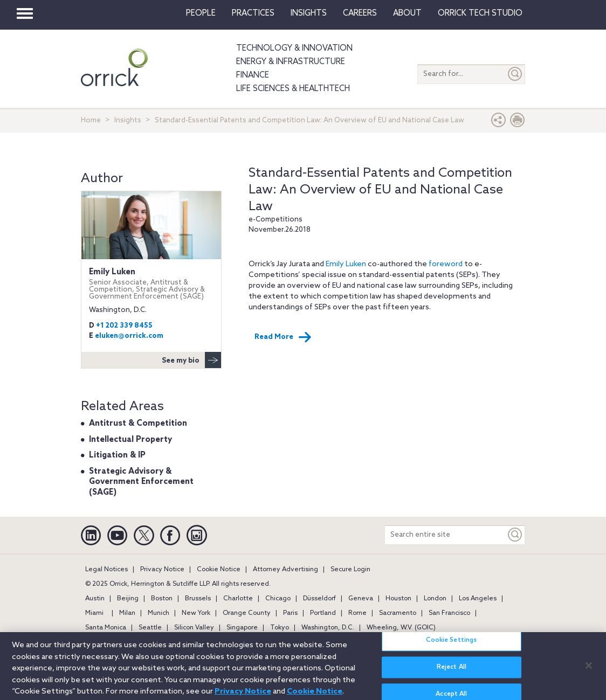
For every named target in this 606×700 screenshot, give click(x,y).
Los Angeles (478, 599)
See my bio (191, 360)
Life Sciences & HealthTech (293, 89)
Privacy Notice (162, 570)
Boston (162, 599)
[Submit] (515, 74)
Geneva (361, 599)
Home (91, 120)
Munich (159, 613)
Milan (127, 613)
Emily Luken (346, 264)
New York (196, 613)
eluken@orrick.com (129, 336)
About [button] (407, 13)
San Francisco (449, 613)
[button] (499, 123)
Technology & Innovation (294, 48)
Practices (253, 13)
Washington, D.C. (328, 628)
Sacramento (398, 613)
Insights (128, 120)
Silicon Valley (194, 628)
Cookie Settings (451, 645)
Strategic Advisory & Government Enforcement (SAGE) (141, 482)
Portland (323, 613)
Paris (290, 613)
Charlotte (238, 599)
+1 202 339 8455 (124, 326)
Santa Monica (106, 628)
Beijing (128, 599)
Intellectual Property (130, 440)
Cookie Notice (219, 570)
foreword (446, 264)
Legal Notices (106, 570)
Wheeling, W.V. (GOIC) (401, 628)
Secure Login (350, 570)
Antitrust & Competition (138, 424)
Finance (253, 75)
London (435, 599)
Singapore (242, 628)
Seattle (150, 628)
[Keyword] (515, 535)
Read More (283, 337)
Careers (360, 13)
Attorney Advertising (285, 570)
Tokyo (280, 628)
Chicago (278, 599)
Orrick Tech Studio (480, 13)
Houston (398, 599)
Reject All (452, 672)
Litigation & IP (117, 455)
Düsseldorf (319, 599)
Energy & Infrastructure (291, 62)
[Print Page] (518, 123)
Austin (95, 599)
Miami (94, 613)
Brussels (198, 599)
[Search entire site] (445, 535)
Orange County (247, 613)
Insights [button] (309, 13)
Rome (357, 613)
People (201, 13)
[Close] (589, 670)
